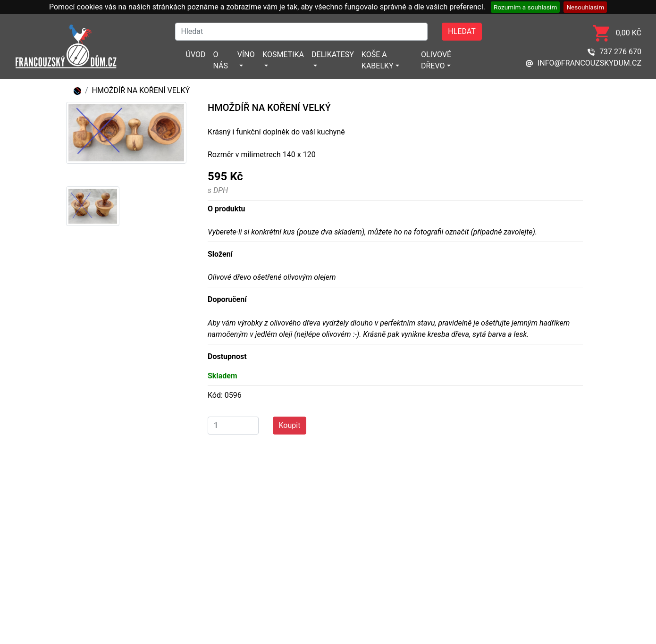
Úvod (196, 54)
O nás (220, 60)
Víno (246, 54)
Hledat (462, 31)
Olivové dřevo (436, 60)
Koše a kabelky (378, 60)
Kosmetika (283, 54)
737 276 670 (614, 52)
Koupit (290, 425)
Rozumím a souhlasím (525, 7)
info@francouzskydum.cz (584, 63)
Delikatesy (333, 54)
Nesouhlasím (585, 7)
